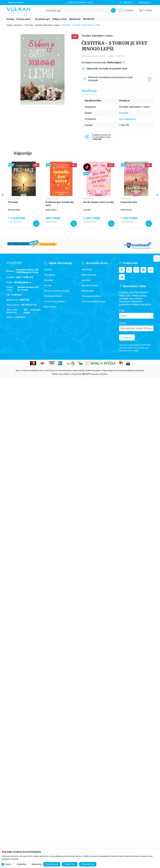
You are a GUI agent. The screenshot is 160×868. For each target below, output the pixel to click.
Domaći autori (14, 199)
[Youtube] (143, 270)
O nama (48, 270)
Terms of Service (126, 351)
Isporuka (86, 280)
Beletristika (88, 199)
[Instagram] (136, 270)
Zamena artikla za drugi (93, 301)
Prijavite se (127, 337)
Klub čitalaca (50, 307)
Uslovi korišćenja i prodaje (57, 291)
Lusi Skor (87, 210)
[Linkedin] (122, 277)
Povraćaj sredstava (91, 296)
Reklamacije (88, 291)
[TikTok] (151, 270)
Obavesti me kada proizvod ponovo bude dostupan (110, 79)
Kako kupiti (87, 270)
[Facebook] (122, 270)
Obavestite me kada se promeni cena (107, 69)
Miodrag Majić (14, 210)
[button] (146, 10)
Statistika (21, 864)
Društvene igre (52, 199)
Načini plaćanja (89, 275)
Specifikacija (89, 91)
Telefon (123, 323)
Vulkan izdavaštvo (14, 25)
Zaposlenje (50, 275)
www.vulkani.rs (65, 374)
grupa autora (51, 210)
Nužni (8, 864)
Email (122, 311)
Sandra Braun (126, 210)
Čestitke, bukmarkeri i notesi (47, 25)
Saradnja (49, 280)
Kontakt (48, 285)
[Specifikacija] (89, 91)
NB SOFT (86, 374)
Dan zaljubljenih (127, 119)
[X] (129, 270)
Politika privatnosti (53, 296)
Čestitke (124, 113)
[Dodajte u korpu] (36, 224)
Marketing (37, 864)
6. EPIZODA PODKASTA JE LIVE (80, 3)
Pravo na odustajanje (54, 301)
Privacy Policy (139, 348)
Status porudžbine (16, 3)
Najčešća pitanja (90, 285)
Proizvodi (29, 25)
